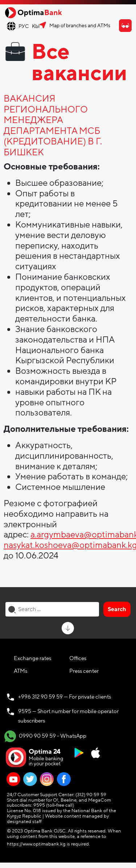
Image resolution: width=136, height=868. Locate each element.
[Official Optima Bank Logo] (33, 12)
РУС (24, 26)
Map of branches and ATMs (80, 26)
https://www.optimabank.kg (36, 844)
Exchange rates (32, 658)
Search (117, 609)
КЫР (37, 26)
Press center (84, 671)
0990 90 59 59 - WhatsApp (45, 736)
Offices (78, 658)
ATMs (20, 671)
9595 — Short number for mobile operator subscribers (68, 716)
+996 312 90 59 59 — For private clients (65, 697)
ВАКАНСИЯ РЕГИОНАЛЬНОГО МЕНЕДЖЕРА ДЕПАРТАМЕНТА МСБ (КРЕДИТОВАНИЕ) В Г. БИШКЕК (53, 126)
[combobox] (52, 609)
